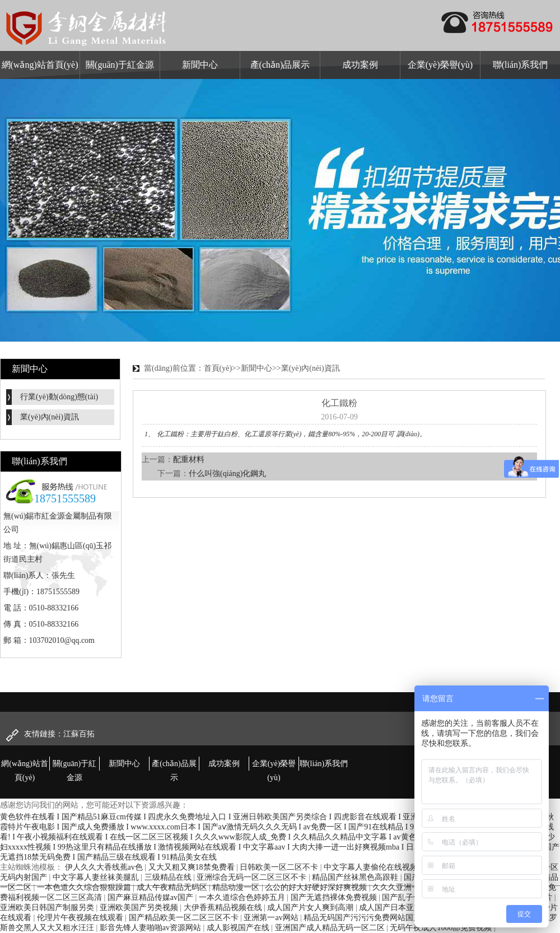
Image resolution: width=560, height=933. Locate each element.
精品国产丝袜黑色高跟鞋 (356, 877)
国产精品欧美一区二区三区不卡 (185, 918)
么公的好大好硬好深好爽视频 (317, 887)
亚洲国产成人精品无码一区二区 (331, 928)
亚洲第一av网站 (272, 918)
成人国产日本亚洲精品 (399, 908)
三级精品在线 (169, 877)
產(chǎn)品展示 (280, 65)
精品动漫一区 (237, 887)
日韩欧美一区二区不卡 (280, 867)
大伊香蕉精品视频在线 (224, 908)
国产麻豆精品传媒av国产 (151, 897)
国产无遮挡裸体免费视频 (335, 897)
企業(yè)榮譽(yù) (440, 65)
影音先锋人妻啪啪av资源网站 (151, 928)
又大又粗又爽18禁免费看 (193, 867)
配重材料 (189, 459)
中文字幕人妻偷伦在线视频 (372, 867)
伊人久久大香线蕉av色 (105, 867)
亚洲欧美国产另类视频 (140, 908)
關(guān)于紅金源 (120, 65)
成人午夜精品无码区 (173, 887)
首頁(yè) (218, 368)
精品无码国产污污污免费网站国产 (363, 918)
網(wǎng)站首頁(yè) (40, 65)
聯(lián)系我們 (521, 65)
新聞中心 (200, 65)
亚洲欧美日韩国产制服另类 (48, 908)
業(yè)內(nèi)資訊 (50, 417)
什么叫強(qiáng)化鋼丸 (227, 474)
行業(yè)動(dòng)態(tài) (59, 397)
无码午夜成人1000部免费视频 (442, 928)
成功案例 (360, 65)
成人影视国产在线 (239, 928)
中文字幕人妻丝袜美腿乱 (97, 877)
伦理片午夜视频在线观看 (81, 918)
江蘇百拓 (79, 734)
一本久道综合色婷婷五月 (243, 897)
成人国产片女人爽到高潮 (311, 908)
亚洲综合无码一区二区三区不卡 (253, 877)
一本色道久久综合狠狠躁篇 (85, 887)
